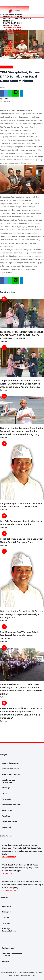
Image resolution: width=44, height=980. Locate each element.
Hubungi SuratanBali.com (13, 53)
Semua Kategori (11, 25)
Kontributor (31, 53)
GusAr (5, 99)
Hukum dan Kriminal (12, 31)
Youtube (6, 923)
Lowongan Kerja (9, 55)
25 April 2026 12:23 (9, 890)
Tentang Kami (8, 948)
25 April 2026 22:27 (9, 857)
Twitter (5, 918)
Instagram (6, 912)
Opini (6, 38)
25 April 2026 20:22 (9, 874)
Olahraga (8, 36)
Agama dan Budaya (12, 27)
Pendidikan (9, 44)
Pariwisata (8, 40)
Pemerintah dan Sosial (14, 42)
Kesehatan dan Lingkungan (17, 19)
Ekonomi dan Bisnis (12, 29)
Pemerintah (6, 67)
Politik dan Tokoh (11, 48)
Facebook (6, 906)
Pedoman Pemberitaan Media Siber (12, 955)
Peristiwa (8, 46)
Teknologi (8, 51)
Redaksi (5, 961)
